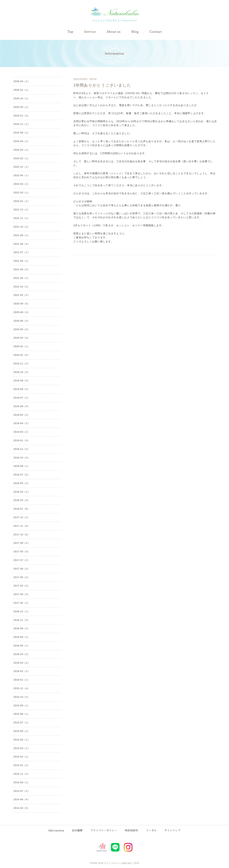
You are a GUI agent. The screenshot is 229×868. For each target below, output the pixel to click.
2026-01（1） (22, 90)
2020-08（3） (22, 312)
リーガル (152, 830)
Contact (156, 32)
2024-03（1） (22, 150)
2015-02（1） (22, 757)
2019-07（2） (22, 398)
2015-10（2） (22, 697)
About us (114, 32)
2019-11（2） (22, 363)
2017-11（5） (22, 526)
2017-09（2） (22, 543)
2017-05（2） (22, 577)
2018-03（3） (22, 500)
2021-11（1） (22, 218)
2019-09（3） (22, 381)
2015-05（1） (22, 739)
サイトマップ (173, 830)
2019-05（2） (22, 415)
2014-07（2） (22, 791)
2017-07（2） (22, 560)
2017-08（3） (22, 552)
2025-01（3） (22, 115)
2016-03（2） (22, 663)
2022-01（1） (22, 201)
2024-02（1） (22, 158)
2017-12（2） (22, 517)
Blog (135, 32)
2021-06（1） (22, 261)
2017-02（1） (22, 603)
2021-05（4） (22, 269)
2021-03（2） (22, 286)
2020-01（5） (22, 355)
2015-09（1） (22, 705)
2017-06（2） (22, 569)
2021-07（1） (22, 252)
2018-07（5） (22, 474)
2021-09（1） (22, 235)
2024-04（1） (22, 141)
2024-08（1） (22, 133)
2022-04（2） (22, 184)
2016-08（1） (22, 637)
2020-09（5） (22, 304)
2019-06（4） (22, 406)
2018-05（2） (22, 483)
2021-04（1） (22, 278)
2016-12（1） (22, 611)
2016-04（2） (22, 654)
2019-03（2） (22, 432)
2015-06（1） (22, 731)
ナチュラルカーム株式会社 (118, 863)
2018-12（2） (22, 449)
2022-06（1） (22, 175)
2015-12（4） (22, 688)
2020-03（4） (22, 338)
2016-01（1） (22, 680)
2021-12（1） (22, 210)
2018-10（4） (22, 457)
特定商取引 (132, 830)
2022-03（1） (22, 192)
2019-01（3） (22, 440)
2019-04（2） (22, 423)
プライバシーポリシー (104, 830)
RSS (137, 863)
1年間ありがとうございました (102, 85)
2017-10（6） (22, 534)
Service (90, 32)
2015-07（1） (22, 722)
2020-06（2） (22, 321)
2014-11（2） (22, 774)
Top (70, 32)
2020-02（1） (22, 346)
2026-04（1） (22, 81)
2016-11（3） (22, 620)
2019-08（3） (22, 389)
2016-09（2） (22, 628)
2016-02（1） (22, 671)
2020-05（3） (22, 329)
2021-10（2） (22, 227)
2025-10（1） (22, 98)
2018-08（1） (22, 466)
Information (56, 830)
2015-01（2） (22, 765)
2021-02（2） (22, 295)
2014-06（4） (22, 799)
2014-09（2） (22, 782)
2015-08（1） (22, 714)
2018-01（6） (22, 509)
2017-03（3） (22, 594)
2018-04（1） (22, 492)
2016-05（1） (22, 645)
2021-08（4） (22, 244)
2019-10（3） (22, 372)
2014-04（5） (22, 808)
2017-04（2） (22, 586)
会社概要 (78, 830)
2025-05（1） (22, 107)
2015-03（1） (22, 748)
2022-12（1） (22, 167)
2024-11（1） (22, 124)
